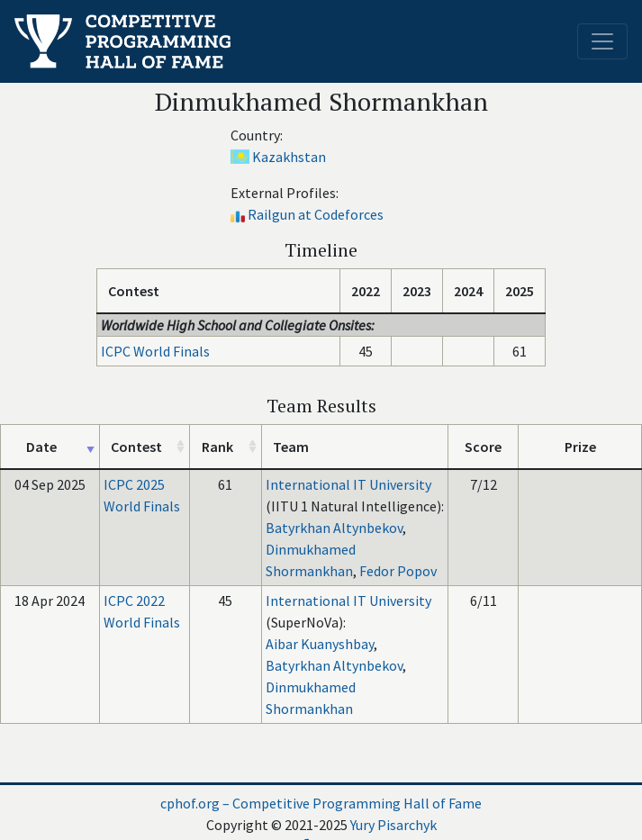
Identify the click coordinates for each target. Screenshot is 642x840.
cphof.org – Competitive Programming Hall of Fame (321, 803)
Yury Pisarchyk (393, 825)
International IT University (348, 484)
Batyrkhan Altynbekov (334, 528)
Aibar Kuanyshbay (320, 644)
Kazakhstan (289, 157)
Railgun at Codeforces (316, 214)
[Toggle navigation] (602, 41)
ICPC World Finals (155, 351)
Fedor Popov (398, 571)
